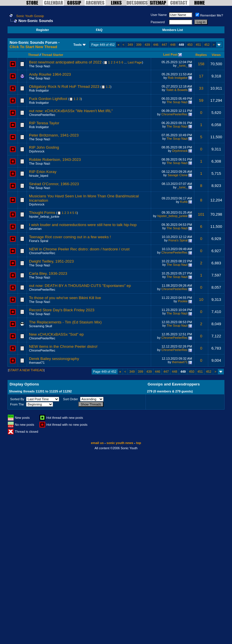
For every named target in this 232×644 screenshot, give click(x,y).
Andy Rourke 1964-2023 (50, 74)
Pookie (183, 301)
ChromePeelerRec (42, 115)
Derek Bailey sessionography (54, 359)
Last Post (171, 54)
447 (164, 45)
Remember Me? (209, 15)
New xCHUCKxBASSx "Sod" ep (56, 334)
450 (190, 45)
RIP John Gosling (44, 147)
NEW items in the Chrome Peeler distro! (63, 346)
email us (97, 443)
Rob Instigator (178, 78)
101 (201, 214)
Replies (201, 55)
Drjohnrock (37, 151)
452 (207, 45)
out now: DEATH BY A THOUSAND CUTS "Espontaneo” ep (80, 286)
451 (198, 45)
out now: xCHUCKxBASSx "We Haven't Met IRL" (71, 111)
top (138, 443)
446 (156, 45)
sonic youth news (120, 443)
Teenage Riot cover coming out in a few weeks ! (70, 237)
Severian (35, 229)
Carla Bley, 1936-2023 (48, 273)
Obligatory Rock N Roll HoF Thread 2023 (64, 87)
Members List (173, 30)
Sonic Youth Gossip (30, 16)
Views (216, 55)
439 (147, 45)
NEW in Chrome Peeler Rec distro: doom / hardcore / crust (79, 249)
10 (201, 300)
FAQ (99, 30)
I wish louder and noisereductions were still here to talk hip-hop (83, 225)
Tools (78, 45)
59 (201, 100)
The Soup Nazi (40, 66)
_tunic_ (183, 66)
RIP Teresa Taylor (44, 123)
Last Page (135, 62)
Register (43, 30)
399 (139, 45)
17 (201, 76)
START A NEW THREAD (26, 370)
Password (158, 22)
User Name (159, 15)
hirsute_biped (39, 176)
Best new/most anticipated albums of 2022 (65, 62)
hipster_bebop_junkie (44, 217)
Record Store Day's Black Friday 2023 (62, 310)
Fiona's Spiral (39, 241)
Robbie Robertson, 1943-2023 (55, 160)
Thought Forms (42, 213)
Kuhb (184, 202)
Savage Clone (178, 175)
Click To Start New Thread (33, 47)
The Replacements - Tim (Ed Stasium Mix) (65, 322)
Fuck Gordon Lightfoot (48, 99)
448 (173, 45)
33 (201, 88)
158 (201, 64)
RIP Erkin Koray (43, 172)
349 (130, 45)
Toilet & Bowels (177, 90)
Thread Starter (52, 55)
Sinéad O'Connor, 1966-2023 (54, 184)
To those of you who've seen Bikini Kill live (65, 298)
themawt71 (37, 363)
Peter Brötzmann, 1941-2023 (54, 135)
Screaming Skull (40, 326)
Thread (33, 55)
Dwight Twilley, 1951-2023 (51, 261)
